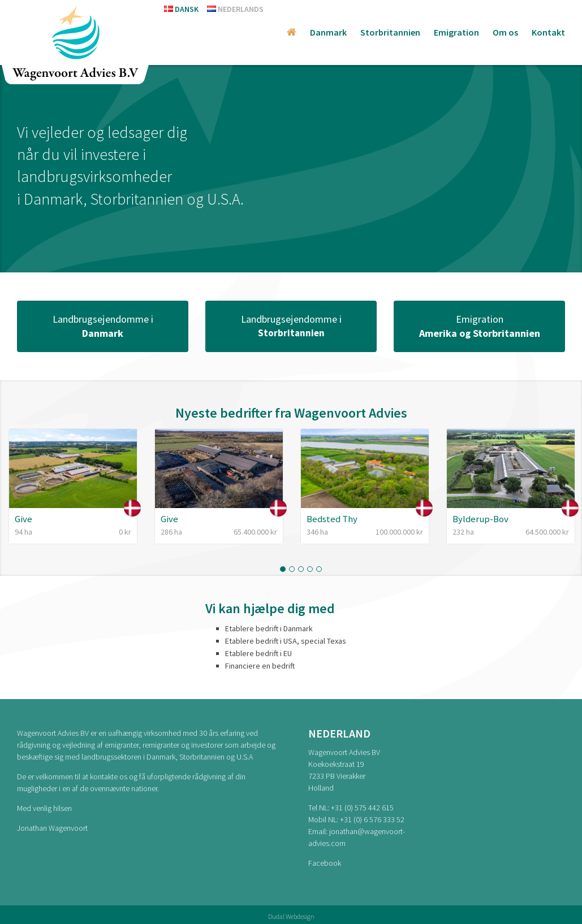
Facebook (325, 863)
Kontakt (548, 32)
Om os (505, 32)
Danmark (328, 32)
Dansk (181, 9)
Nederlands (235, 9)
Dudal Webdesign (291, 916)
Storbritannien (390, 32)
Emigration (456, 32)
